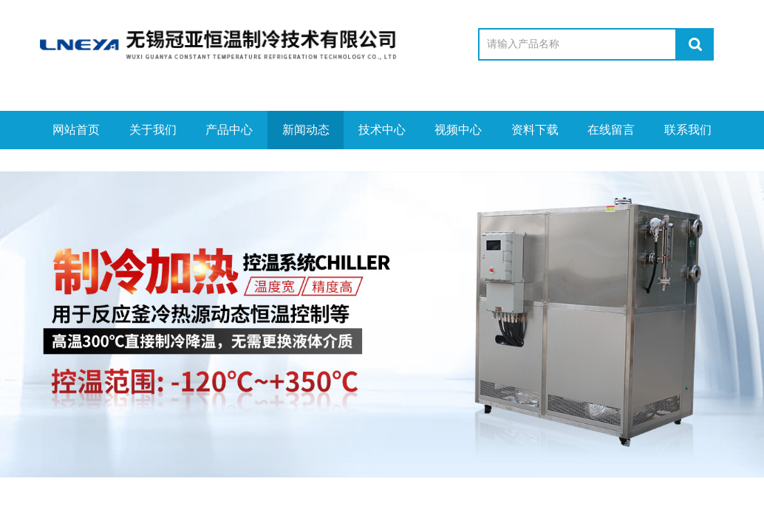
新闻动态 (306, 130)
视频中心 (458, 130)
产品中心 (229, 130)
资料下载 (535, 130)
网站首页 (76, 130)
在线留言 (611, 130)
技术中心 (382, 130)
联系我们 (688, 130)
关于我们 (153, 130)
